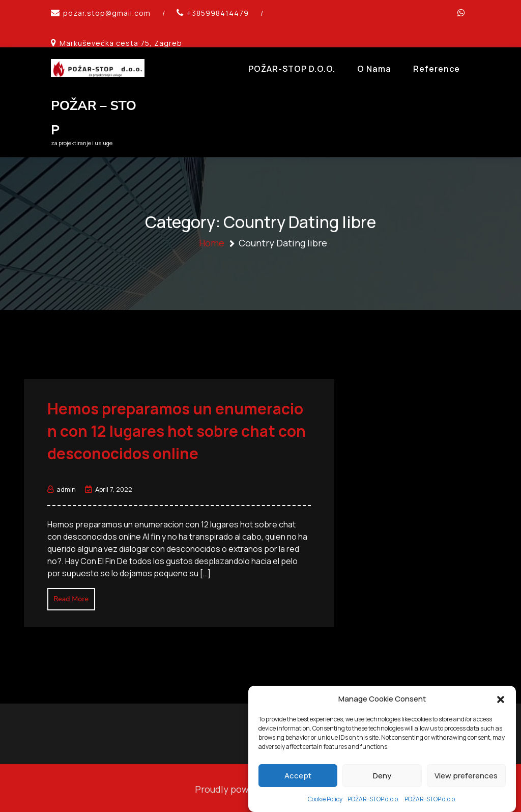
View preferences (466, 789)
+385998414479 (218, 13)
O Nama (374, 69)
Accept (298, 789)
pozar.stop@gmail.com (107, 13)
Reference (437, 69)
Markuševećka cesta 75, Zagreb (121, 43)
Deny (382, 789)
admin (62, 487)
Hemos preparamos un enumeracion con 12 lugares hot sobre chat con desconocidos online (177, 428)
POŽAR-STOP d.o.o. (292, 69)
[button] (501, 713)
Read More (71, 596)
